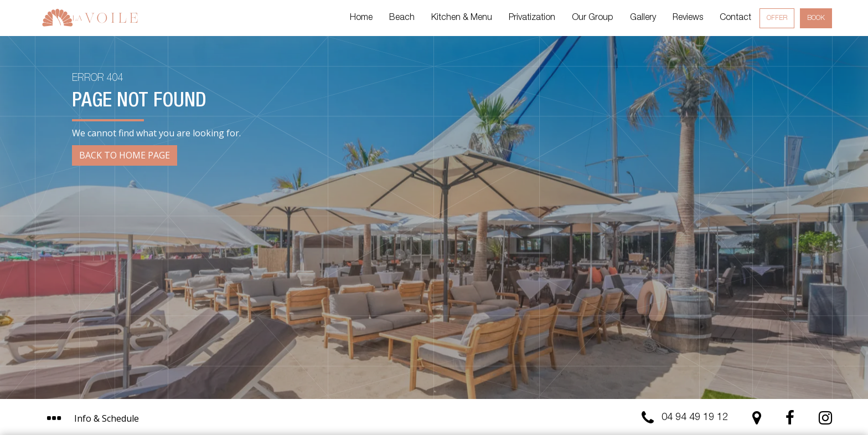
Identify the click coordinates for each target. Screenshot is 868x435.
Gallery (643, 18)
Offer (777, 18)
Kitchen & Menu (462, 18)
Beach (402, 18)
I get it (546, 378)
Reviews (688, 18)
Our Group (593, 18)
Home (361, 18)
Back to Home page (125, 155)
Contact (735, 18)
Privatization (532, 18)
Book (816, 18)
